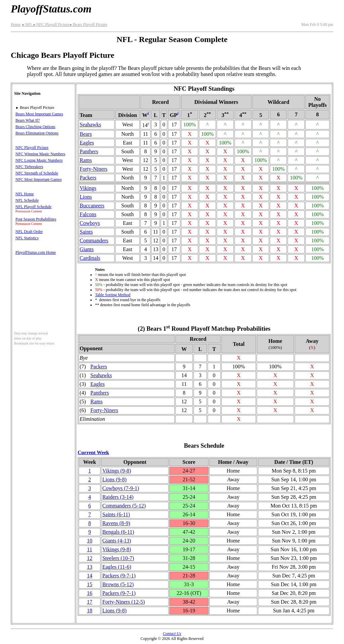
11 (90, 549)
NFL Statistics (27, 238)
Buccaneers (92, 206)
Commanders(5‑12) (124, 506)
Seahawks (90, 125)
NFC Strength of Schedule (37, 173)
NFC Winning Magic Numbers (40, 154)
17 (90, 602)
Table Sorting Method (113, 295)
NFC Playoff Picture (51, 25)
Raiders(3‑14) (118, 497)
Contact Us (172, 634)
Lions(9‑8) (114, 479)
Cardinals (90, 258)
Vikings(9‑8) (117, 471)
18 (90, 611)
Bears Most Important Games (39, 114)
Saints (86, 232)
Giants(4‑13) (117, 541)
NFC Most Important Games (39, 179)
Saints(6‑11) (116, 514)
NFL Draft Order (29, 232)
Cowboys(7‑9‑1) (121, 488)
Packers (88, 178)
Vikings (88, 188)
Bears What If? (28, 120)
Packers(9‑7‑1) (119, 576)
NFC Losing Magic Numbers (39, 160)
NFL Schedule (27, 200)
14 (90, 576)
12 (90, 558)
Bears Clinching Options (35, 127)
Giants (87, 249)
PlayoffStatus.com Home (36, 252)
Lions (86, 197)
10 (90, 541)
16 (90, 593)
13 (90, 567)
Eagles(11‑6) (117, 567)
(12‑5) (123, 602)
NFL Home (25, 194)
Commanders (94, 240)
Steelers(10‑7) (118, 558)
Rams (86, 160)
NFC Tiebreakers (29, 167)
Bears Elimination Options (37, 133)
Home (16, 25)
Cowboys (90, 223)
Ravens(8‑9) (116, 523)
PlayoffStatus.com (51, 9)
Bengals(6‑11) (118, 532)
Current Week (93, 452)
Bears (86, 134)
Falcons (88, 214)
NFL (27, 25)
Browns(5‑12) (118, 584)
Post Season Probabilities (36, 219)
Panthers (89, 151)
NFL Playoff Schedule (33, 207)
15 (90, 584)
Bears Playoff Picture (88, 25)
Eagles (87, 143)
